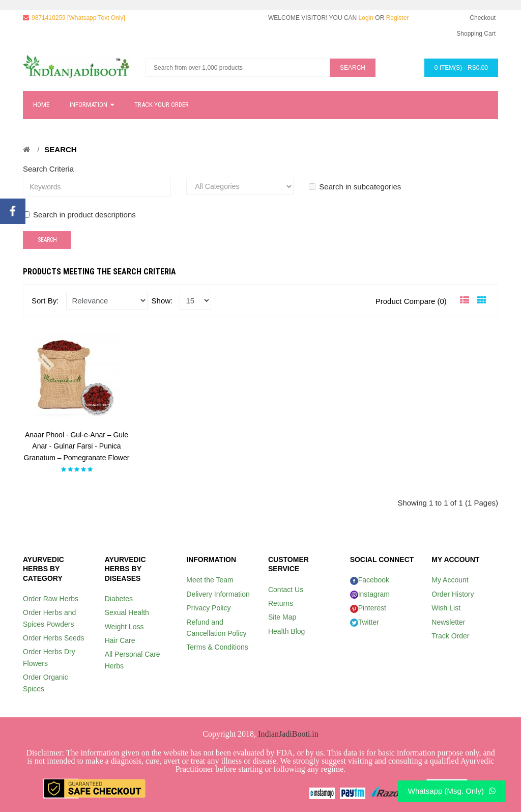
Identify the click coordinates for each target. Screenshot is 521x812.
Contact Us (286, 590)
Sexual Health (127, 612)
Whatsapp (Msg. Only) (452, 791)
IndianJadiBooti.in (288, 734)
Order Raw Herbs (51, 599)
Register (398, 18)
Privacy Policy (208, 608)
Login (366, 18)
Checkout (483, 18)
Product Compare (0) (411, 301)
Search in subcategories (355, 187)
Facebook (370, 580)
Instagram (370, 594)
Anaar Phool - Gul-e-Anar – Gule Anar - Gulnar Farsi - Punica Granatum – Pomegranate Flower (77, 446)
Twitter (365, 622)
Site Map (282, 617)
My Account (450, 580)
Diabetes (119, 599)
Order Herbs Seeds (54, 638)
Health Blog (286, 631)
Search (60, 149)
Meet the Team (210, 580)
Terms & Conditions (217, 647)
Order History (453, 594)
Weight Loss (124, 627)
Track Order (450, 636)
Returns (281, 603)
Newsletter (448, 622)
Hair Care (120, 640)
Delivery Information (218, 594)
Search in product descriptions (79, 215)
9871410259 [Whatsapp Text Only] (78, 18)
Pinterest (368, 608)
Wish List (446, 608)
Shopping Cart (476, 34)
